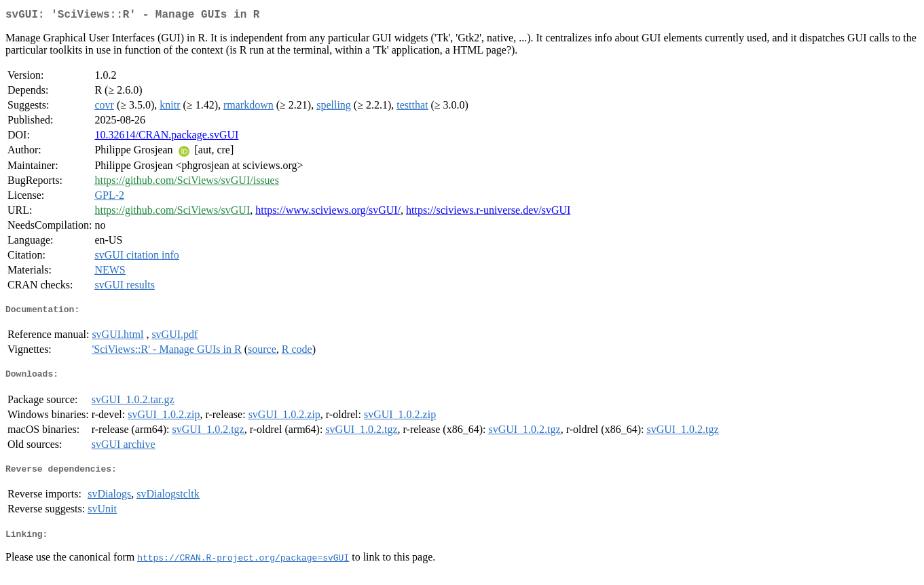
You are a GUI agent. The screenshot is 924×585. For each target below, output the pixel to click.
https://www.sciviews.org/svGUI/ (328, 213)
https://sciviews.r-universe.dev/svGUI (488, 213)
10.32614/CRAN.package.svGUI (166, 137)
